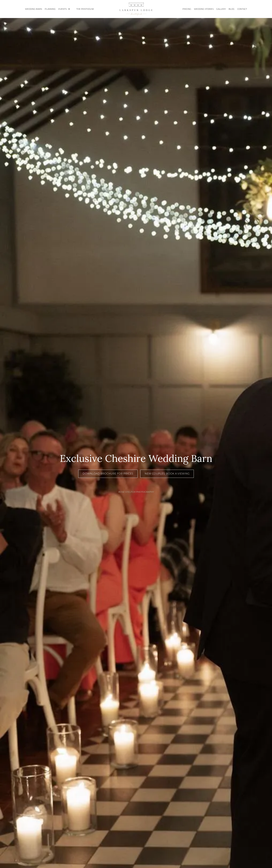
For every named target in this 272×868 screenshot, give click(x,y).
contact (242, 9)
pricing (187, 9)
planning (50, 9)
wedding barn (33, 9)
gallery (221, 9)
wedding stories (204, 9)
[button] (66, 9)
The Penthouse (85, 9)
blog (232, 9)
